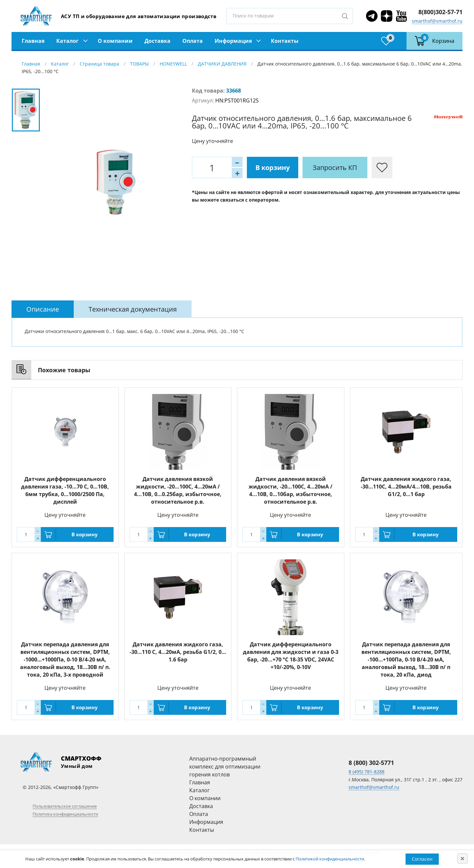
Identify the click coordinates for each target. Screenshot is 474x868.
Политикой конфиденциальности (330, 859)
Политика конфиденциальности (65, 814)
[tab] (43, 309)
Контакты (285, 41)
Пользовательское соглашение (65, 806)
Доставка (158, 41)
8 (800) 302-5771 (371, 763)
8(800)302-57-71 (440, 12)
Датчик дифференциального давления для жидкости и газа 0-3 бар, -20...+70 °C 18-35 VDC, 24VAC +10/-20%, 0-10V (291, 656)
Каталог (67, 41)
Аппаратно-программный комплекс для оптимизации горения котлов (225, 767)
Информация (233, 41)
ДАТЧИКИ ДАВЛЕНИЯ (222, 64)
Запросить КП (335, 168)
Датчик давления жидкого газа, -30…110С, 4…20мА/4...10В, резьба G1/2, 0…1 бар (406, 487)
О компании (115, 41)
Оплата (193, 41)
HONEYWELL (173, 64)
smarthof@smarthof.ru (437, 21)
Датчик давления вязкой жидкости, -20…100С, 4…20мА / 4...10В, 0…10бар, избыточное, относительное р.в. (290, 490)
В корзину (273, 168)
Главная (33, 41)
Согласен (422, 859)
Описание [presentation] (43, 309)
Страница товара (99, 64)
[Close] (462, 858)
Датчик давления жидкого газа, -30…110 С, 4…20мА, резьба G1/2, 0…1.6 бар (178, 652)
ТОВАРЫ (139, 64)
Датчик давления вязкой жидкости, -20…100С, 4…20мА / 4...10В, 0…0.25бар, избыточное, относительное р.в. (178, 490)
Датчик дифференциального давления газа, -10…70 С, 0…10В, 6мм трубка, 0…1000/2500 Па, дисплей (65, 490)
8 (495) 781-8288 (367, 772)
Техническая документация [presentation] (133, 309)
